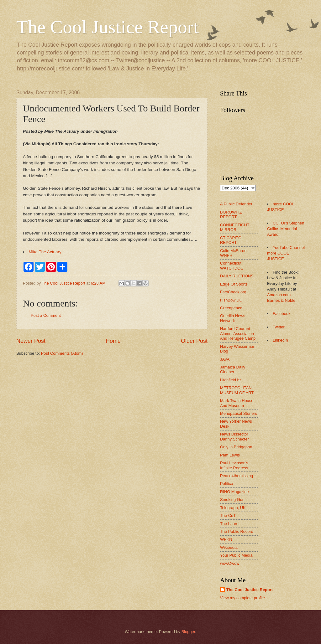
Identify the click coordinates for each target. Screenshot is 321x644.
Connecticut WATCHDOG (232, 265)
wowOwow (230, 563)
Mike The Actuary (45, 252)
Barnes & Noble (281, 300)
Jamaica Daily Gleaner (233, 369)
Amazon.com (279, 295)
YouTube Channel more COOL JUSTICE (286, 253)
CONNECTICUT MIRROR (235, 227)
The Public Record (237, 531)
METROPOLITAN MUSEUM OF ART (237, 390)
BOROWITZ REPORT (231, 214)
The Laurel (230, 524)
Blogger (188, 632)
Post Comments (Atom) (62, 353)
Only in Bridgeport (236, 447)
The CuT (228, 515)
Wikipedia (229, 547)
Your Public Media (236, 555)
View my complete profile (242, 598)
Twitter (279, 327)
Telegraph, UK (233, 508)
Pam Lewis (230, 455)
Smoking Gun (232, 500)
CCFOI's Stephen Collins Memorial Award (286, 229)
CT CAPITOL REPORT (232, 240)
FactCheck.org (233, 292)
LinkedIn (280, 340)
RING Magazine (234, 492)
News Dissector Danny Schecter (234, 436)
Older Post (194, 341)
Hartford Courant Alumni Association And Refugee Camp (238, 333)
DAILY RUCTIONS (237, 276)
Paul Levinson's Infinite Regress (234, 465)
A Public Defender (236, 204)
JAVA (225, 359)
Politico (227, 484)
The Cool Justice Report (108, 27)
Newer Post (31, 341)
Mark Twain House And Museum (237, 403)
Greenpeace (231, 308)
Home (113, 341)
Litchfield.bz (231, 380)
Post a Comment (46, 315)
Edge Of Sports (234, 284)
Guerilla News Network (233, 318)
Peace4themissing (237, 476)
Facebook (282, 314)
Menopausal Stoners (239, 413)
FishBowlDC (231, 300)
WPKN (226, 539)
